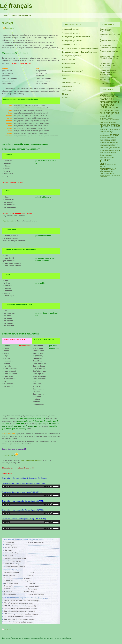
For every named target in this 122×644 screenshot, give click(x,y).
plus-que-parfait (109, 113)
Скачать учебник (69, 60)
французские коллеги (106, 172)
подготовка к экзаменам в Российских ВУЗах (110, 149)
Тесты (65, 79)
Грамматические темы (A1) (73, 71)
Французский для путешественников (76, 37)
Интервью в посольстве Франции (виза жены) (80, 52)
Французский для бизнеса (72, 41)
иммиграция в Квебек (106, 130)
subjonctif (8, 629)
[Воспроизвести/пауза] (4, 486)
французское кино (105, 175)
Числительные (68, 86)
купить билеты (104, 135)
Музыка (65, 94)
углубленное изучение (107, 157)
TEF (108, 116)
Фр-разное (66, 98)
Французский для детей (71, 33)
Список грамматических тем (22, 16)
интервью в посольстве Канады (110, 130)
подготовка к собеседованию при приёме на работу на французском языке (109, 146)
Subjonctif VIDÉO (10, 455)
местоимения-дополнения (108, 139)
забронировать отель (106, 128)
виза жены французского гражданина (108, 122)
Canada (112, 94)
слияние (113, 154)
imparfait (114, 102)
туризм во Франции (106, 156)
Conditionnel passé (107, 83)
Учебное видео (68, 90)
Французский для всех (71, 29)
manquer (113, 107)
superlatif (102, 116)
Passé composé (110, 110)
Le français (16, 6)
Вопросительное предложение (106, 30)
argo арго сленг (105, 94)
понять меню (112, 152)
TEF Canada (113, 119)
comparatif (110, 97)
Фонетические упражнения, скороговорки (110, 46)
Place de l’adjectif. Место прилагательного (109, 79)
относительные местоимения (109, 142)
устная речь (106, 162)
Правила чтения (68, 63)
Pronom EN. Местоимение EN (110, 35)
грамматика (110, 125)
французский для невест (108, 173)
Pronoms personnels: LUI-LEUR (109, 52)
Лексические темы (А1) (71, 83)
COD (103, 96)
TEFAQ (104, 119)
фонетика (108, 169)
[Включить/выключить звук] (51, 486)
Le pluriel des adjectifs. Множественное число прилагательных (108, 72)
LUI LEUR (107, 106)
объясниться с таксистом (108, 141)
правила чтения (105, 154)
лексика (114, 135)
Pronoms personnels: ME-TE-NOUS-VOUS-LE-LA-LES (109, 58)
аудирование (106, 121)
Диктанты (66, 75)
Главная (5, 16)
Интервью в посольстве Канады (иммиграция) (80, 48)
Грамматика (10, 28)
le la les (104, 105)
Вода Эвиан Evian (9, 221)
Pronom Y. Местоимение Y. (109, 41)
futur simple (107, 100)
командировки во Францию (108, 133)
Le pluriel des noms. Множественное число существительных (108, 65)
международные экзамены (108, 137)
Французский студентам (71, 56)
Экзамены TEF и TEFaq (71, 44)
